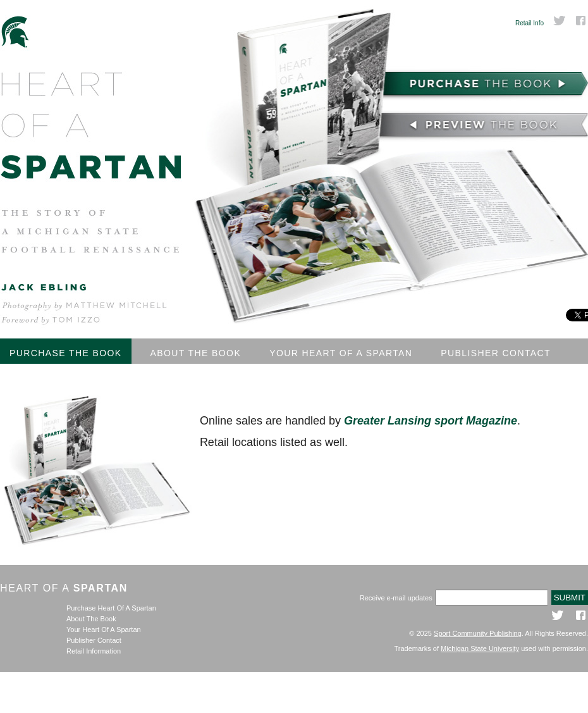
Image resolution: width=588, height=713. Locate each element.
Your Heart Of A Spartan (341, 353)
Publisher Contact (496, 353)
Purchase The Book (66, 353)
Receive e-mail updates (396, 598)
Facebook (582, 21)
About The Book (196, 353)
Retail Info (530, 23)
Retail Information (94, 651)
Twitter (560, 21)
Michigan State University (480, 648)
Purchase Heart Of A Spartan (111, 608)
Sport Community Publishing (478, 633)
